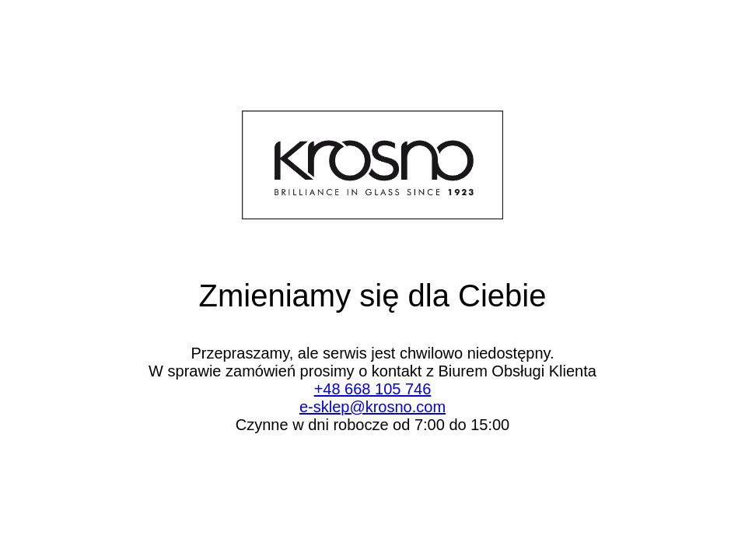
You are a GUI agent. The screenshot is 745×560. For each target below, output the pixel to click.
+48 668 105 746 (373, 389)
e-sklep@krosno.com (372, 407)
